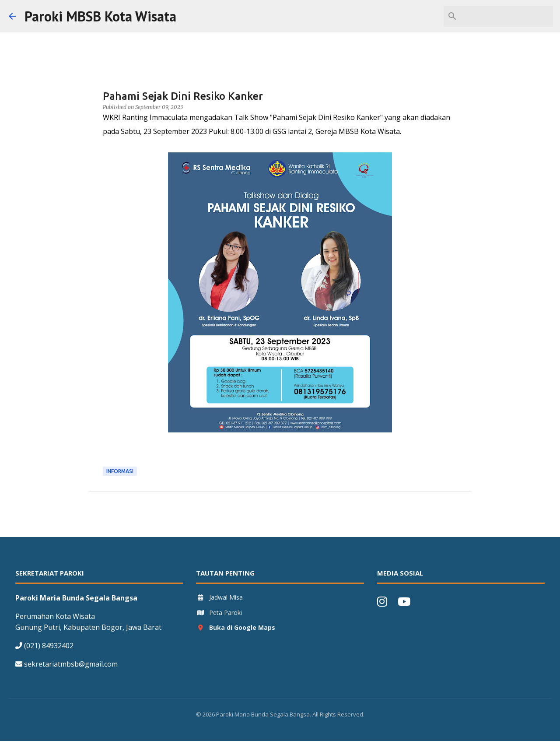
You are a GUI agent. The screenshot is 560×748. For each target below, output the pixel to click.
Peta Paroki (219, 613)
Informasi (120, 471)
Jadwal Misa (219, 597)
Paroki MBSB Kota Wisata (100, 16)
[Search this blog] (507, 16)
